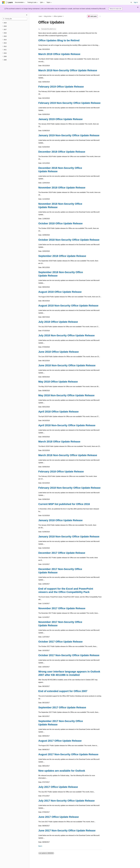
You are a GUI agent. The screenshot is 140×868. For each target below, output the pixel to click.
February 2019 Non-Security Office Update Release (69, 103)
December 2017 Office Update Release (62, 553)
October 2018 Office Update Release (61, 223)
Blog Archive (48, 16)
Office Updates (58, 16)
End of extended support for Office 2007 (63, 691)
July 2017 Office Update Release (58, 787)
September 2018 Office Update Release (62, 256)
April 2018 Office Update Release (58, 412)
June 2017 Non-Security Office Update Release (67, 831)
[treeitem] (15, 23)
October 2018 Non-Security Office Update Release (69, 240)
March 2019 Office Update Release (59, 54)
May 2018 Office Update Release (58, 382)
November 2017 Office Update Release (62, 608)
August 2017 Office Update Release (60, 741)
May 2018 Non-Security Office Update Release (66, 395)
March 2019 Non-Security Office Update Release (68, 70)
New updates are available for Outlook (62, 771)
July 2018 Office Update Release (58, 322)
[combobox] (15, 19)
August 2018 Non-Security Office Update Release (68, 306)
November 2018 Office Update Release (62, 188)
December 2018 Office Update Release (62, 152)
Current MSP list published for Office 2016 (64, 504)
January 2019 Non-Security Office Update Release (69, 135)
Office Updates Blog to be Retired (59, 40)
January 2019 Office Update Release (61, 119)
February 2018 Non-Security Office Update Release (69, 488)
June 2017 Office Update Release (59, 817)
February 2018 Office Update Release (61, 472)
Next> (40, 846)
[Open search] (131, 2)
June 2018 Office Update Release (59, 352)
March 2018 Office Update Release (59, 442)
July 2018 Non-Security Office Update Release (67, 335)
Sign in (136, 2)
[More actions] (100, 16)
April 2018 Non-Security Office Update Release (67, 425)
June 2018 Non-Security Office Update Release (67, 365)
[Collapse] (27, 15)
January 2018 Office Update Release (61, 520)
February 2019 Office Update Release (61, 87)
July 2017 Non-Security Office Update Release (67, 801)
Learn (40, 16)
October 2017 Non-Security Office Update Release (69, 655)
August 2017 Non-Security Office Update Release (68, 754)
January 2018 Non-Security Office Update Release (69, 537)
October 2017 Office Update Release (61, 642)
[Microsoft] (3, 2)
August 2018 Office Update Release (60, 292)
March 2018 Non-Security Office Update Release (68, 455)
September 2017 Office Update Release (62, 707)
